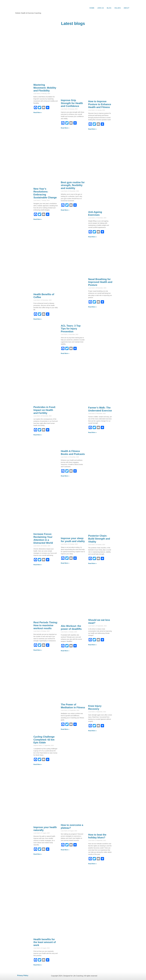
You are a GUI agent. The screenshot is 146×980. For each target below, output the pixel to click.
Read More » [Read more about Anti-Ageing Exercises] (92, 237)
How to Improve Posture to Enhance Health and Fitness (100, 104)
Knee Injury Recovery (95, 707)
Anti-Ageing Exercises (95, 213)
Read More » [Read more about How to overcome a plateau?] (65, 850)
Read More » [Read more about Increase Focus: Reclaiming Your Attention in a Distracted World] (38, 565)
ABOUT (126, 8)
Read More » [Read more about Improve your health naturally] (38, 854)
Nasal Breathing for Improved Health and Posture (100, 282)
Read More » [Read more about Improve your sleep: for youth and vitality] (65, 563)
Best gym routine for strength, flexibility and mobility (73, 185)
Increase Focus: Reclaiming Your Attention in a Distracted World (43, 538)
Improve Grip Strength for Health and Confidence (72, 103)
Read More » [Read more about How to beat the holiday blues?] (92, 864)
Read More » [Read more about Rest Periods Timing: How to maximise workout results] (38, 650)
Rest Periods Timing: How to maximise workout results (46, 625)
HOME (92, 8)
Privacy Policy (23, 975)
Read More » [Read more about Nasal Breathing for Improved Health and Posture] (92, 307)
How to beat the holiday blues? (97, 836)
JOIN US (101, 8)
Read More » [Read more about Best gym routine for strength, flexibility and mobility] (65, 210)
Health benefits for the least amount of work (45, 942)
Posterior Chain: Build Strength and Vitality (99, 539)
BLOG (109, 8)
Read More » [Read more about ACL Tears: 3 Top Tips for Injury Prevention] (65, 353)
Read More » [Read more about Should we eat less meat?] (92, 645)
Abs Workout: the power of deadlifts (71, 627)
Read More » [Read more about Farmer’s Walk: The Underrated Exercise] (92, 432)
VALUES (118, 8)
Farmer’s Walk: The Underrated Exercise (100, 409)
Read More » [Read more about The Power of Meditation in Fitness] (65, 729)
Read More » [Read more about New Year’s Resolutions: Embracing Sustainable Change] (38, 219)
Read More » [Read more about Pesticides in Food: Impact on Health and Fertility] (38, 435)
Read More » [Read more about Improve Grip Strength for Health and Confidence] (65, 128)
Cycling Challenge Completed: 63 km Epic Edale (44, 740)
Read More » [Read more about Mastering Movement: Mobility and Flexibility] (38, 112)
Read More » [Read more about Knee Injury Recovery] (92, 731)
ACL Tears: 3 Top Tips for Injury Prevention (71, 329)
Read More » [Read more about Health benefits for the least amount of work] (38, 965)
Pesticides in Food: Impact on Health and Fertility (45, 410)
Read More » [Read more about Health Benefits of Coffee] (38, 319)
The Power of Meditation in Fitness (73, 706)
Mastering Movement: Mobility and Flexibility (45, 88)
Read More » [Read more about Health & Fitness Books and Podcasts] (65, 476)
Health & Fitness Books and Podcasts (73, 453)
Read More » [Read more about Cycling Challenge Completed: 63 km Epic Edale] (38, 764)
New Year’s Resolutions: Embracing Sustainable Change (45, 193)
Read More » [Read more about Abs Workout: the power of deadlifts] (65, 651)
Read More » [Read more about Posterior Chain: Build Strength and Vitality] (92, 563)
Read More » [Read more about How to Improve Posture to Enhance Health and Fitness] (92, 129)
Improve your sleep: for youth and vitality (73, 540)
